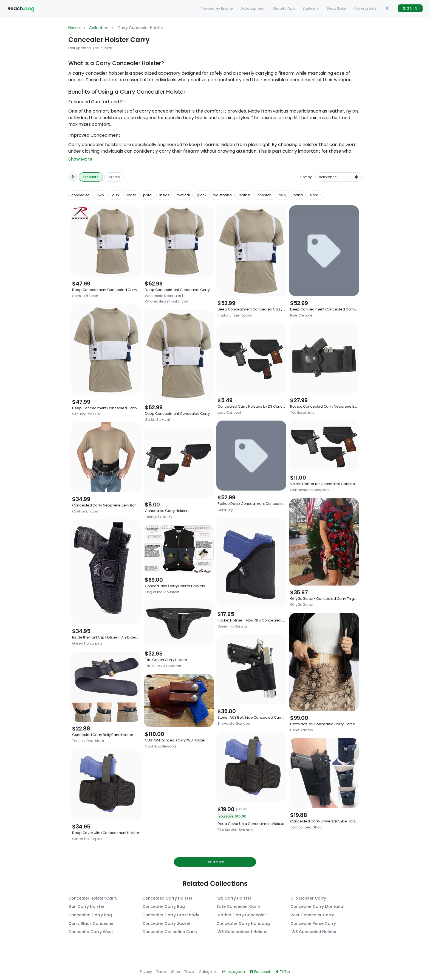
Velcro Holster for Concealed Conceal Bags (328, 484)
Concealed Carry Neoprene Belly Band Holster (112, 505)
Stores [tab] (114, 177)
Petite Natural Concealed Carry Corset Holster (329, 724)
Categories (208, 972)
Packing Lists (365, 8)
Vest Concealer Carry (312, 915)
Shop (176, 972)
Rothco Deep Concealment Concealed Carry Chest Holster (268, 504)
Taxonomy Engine (217, 8)
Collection (99, 28)
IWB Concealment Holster (242, 932)
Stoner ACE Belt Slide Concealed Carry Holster (257, 717)
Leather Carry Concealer (241, 915)
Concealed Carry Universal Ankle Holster (325, 821)
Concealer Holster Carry (93, 898)
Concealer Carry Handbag (243, 924)
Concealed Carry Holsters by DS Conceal (253, 406)
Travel (189, 972)
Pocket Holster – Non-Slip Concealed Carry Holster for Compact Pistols (278, 620)
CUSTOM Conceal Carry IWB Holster (175, 740)
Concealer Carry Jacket (166, 924)
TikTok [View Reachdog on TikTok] (283, 972)
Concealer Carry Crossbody (171, 915)
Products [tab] (91, 177)
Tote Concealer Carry (238, 907)
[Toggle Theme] (387, 8)
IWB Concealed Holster (314, 932)
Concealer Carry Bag (164, 907)
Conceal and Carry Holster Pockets (175, 586)
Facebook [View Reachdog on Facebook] (260, 972)
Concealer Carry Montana (317, 907)
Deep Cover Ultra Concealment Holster (106, 833)
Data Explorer (253, 8)
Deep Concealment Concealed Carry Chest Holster (116, 290)
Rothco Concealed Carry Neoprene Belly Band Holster (336, 406)
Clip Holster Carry (308, 898)
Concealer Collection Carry (170, 932)
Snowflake (336, 8)
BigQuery (311, 8)
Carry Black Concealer (91, 924)
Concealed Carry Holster (167, 898)
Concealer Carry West (91, 932)
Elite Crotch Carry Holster (166, 660)
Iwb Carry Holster (234, 898)
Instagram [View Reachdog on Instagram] (233, 972)
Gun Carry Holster (86, 907)
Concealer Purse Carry (313, 924)
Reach (21, 8)
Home (74, 28)
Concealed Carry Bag (90, 915)
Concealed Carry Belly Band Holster (103, 735)
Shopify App (284, 8)
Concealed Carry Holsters (167, 511)
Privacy (146, 972)
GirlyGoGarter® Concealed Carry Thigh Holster (330, 599)
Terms (162, 972)
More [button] (314, 195)
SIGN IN (410, 8)
